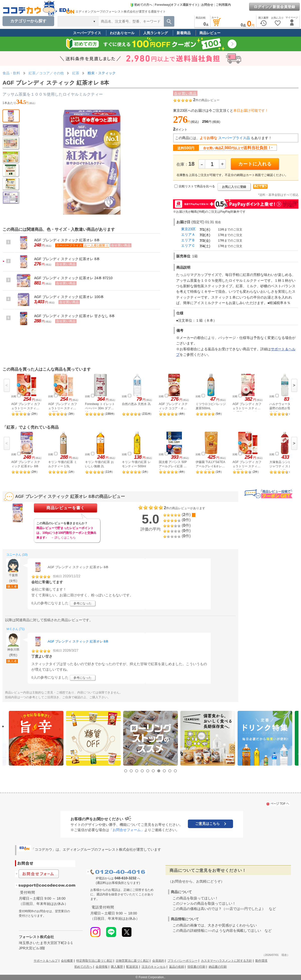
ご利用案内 (223, 5)
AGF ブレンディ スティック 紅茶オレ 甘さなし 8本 (74, 316)
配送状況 (132, 967)
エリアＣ (188, 246)
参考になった (83, 603)
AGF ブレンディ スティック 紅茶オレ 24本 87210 (73, 278)
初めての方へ (141, 5)
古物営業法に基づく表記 (132, 961)
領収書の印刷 (196, 967)
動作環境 (261, 961)
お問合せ (207, 5)
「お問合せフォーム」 (127, 830)
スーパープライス (87, 33)
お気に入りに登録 (234, 187)
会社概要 (67, 961)
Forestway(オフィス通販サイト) (177, 5)
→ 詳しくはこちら (63, 538)
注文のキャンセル (154, 967)
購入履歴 (117, 967)
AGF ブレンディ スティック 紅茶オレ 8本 (67, 240)
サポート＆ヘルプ (46, 961)
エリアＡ (188, 235)
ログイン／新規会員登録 (275, 7)
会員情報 (102, 967)
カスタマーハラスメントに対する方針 (227, 961)
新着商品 (184, 33)
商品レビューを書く (66, 508)
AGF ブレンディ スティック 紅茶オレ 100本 (69, 297)
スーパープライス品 (234, 138)
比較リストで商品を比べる (197, 186)
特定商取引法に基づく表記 (94, 961)
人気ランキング (156, 33)
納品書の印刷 (218, 967)
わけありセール (122, 33)
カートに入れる (255, 164)
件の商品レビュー (206, 100)
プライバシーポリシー (183, 961)
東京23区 (188, 229)
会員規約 (158, 961)
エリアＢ (188, 240)
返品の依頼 (177, 967)
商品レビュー (210, 33)
